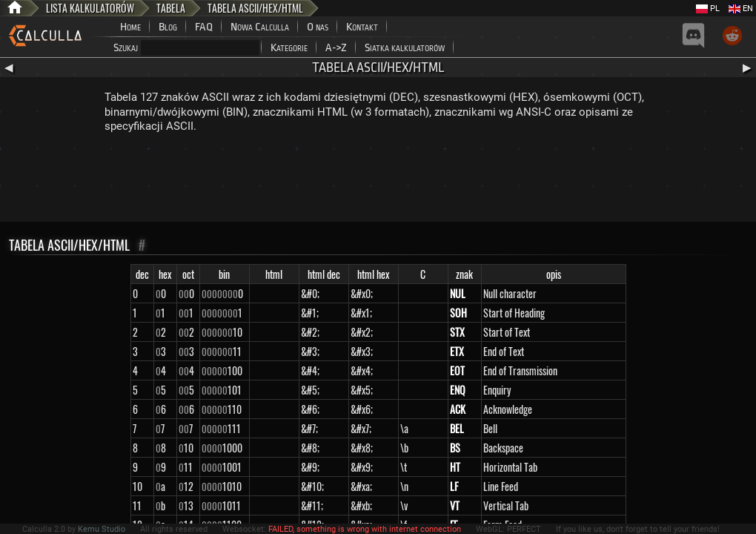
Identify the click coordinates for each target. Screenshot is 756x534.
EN (741, 9)
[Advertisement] (378, 181)
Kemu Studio (102, 529)
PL (708, 9)
